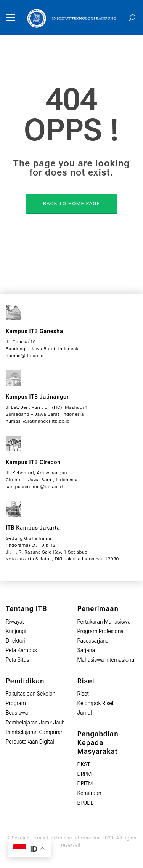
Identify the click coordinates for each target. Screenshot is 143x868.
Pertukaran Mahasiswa (104, 622)
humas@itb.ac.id (25, 356)
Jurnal (85, 713)
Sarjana (86, 650)
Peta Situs (17, 660)
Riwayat (15, 622)
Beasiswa (17, 713)
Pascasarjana (93, 641)
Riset (83, 694)
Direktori (16, 641)
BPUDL (85, 803)
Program (16, 703)
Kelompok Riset (96, 703)
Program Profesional (101, 631)
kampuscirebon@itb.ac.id (34, 487)
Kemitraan (89, 793)
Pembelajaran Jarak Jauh (35, 723)
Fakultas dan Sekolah (31, 694)
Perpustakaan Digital (30, 742)
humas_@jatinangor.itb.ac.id (38, 421)
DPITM (85, 783)
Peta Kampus (21, 650)
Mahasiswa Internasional (107, 660)
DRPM (85, 774)
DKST (84, 764)
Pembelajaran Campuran (35, 732)
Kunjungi (16, 631)
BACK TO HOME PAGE (71, 203)
